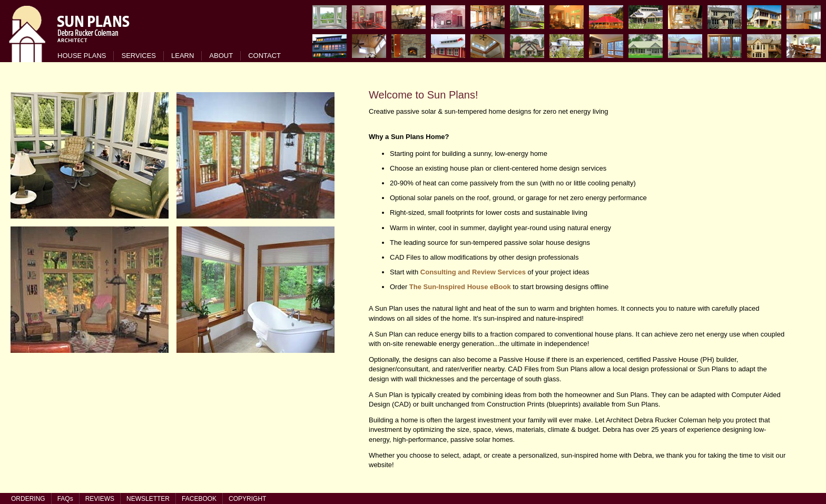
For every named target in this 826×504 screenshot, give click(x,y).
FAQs (65, 499)
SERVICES (139, 56)
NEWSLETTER (148, 499)
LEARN (183, 56)
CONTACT (264, 56)
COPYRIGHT (247, 499)
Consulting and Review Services (473, 272)
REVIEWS (100, 499)
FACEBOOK (199, 499)
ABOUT (221, 56)
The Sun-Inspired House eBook (460, 287)
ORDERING (28, 499)
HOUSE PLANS (82, 56)
